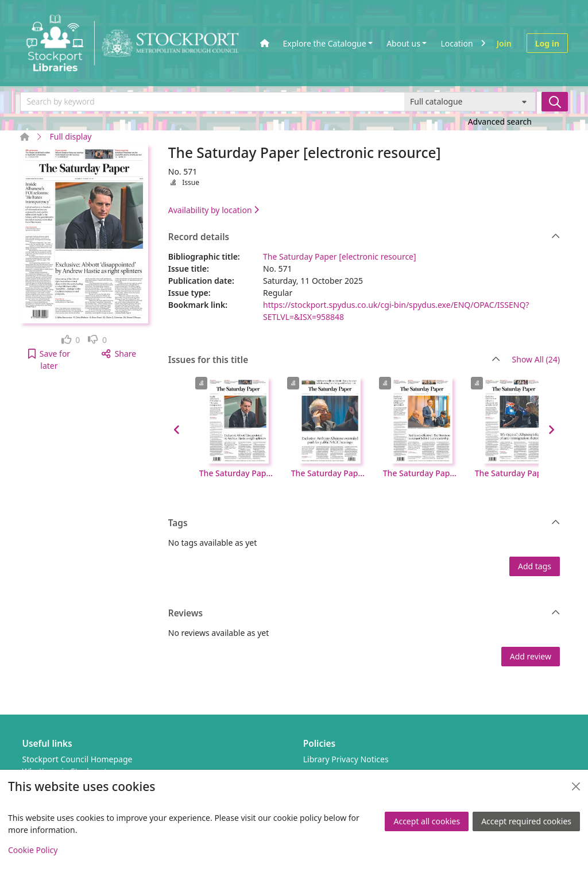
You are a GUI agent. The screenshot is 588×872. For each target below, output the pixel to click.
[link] (71, 340)
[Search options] (470, 102)
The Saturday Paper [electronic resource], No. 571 (238, 473)
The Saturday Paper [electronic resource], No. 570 (330, 473)
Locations (459, 43)
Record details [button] (364, 237)
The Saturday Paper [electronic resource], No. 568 (514, 473)
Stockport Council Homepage (78, 759)
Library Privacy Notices (346, 759)
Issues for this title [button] (334, 360)
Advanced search (500, 121)
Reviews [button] (364, 614)
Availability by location (214, 210)
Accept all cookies (427, 821)
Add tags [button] (535, 566)
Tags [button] (364, 523)
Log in (547, 43)
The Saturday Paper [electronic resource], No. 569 (422, 473)
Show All (536, 360)
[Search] (555, 102)
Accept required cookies (526, 821)
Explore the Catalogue (325, 43)
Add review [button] (531, 656)
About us (403, 43)
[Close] (576, 786)
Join (504, 43)
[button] (49, 360)
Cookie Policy (33, 850)
